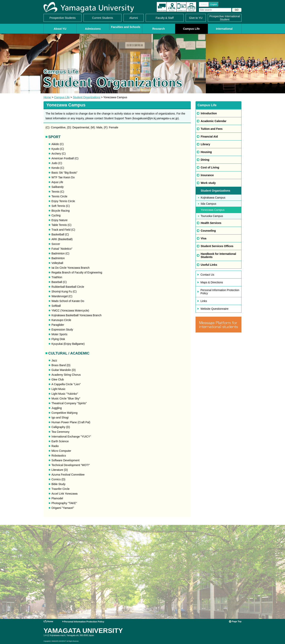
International (224, 29)
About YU (60, 29)
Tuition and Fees (212, 129)
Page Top (237, 621)
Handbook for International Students (218, 255)
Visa (204, 238)
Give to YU (196, 18)
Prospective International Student (225, 18)
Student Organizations (87, 97)
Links (204, 301)
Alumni (134, 18)
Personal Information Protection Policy (220, 292)
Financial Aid (209, 137)
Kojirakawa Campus (213, 198)
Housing (206, 152)
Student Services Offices (217, 246)
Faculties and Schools (126, 27)
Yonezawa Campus (213, 210)
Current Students (103, 18)
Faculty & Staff (165, 18)
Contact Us (181, 7)
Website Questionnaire (214, 309)
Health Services (211, 223)
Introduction (209, 113)
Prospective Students (63, 18)
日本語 (204, 4)
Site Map (191, 7)
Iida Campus (209, 204)
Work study (208, 183)
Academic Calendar (214, 121)
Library (205, 144)
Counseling (208, 231)
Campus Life (191, 29)
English (214, 4)
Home (47, 97)
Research (158, 29)
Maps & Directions (212, 282)
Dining (205, 160)
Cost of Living (210, 167)
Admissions (93, 29)
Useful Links (209, 265)
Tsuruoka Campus (212, 216)
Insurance (207, 175)
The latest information (162, 7)
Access (172, 7)
